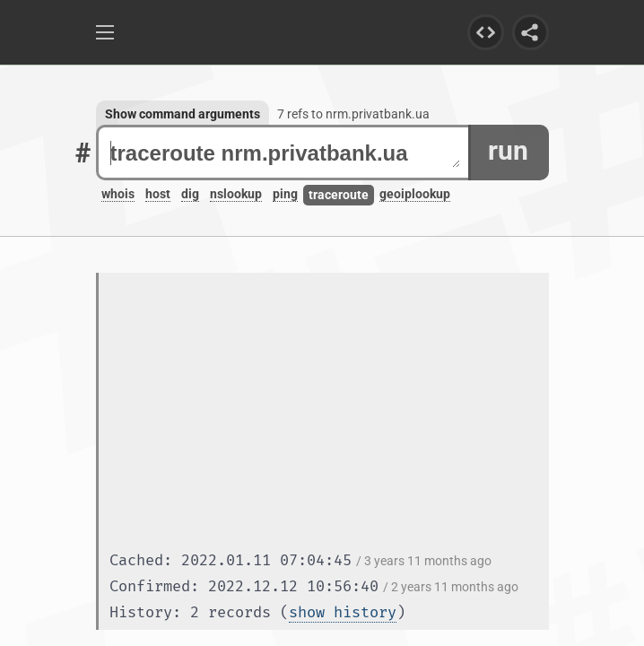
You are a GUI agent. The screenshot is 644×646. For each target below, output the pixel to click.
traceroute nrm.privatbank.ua (285, 153)
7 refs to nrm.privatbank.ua (353, 114)
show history (343, 612)
